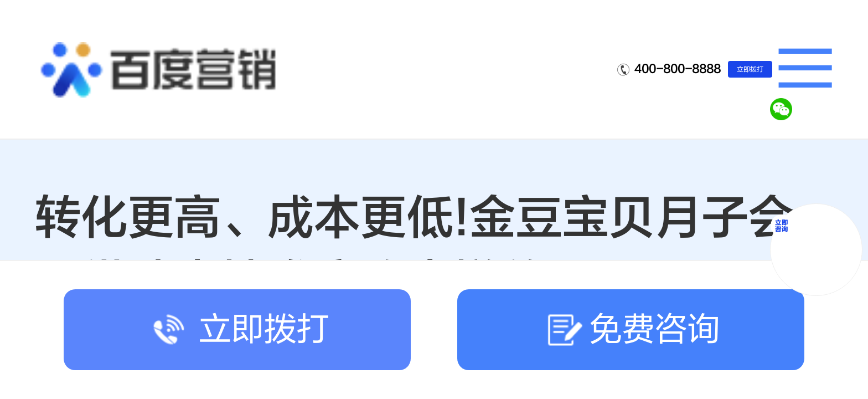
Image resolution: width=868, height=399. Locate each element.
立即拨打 (750, 69)
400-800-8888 (678, 69)
